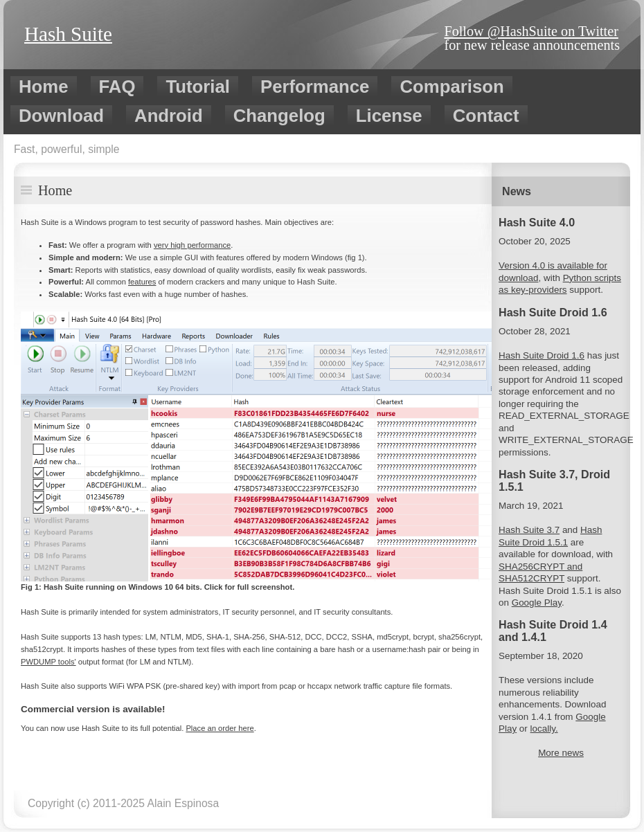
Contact (486, 116)
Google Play (537, 603)
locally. (544, 729)
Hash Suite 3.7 (529, 530)
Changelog (279, 116)
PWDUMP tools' (48, 662)
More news (561, 753)
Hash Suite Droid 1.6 (542, 355)
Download (61, 116)
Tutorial (198, 87)
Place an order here (220, 728)
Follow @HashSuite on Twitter (531, 31)
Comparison (451, 87)
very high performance (192, 245)
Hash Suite (68, 34)
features (142, 282)
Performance (315, 87)
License (389, 116)
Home (44, 87)
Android (169, 116)
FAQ (117, 87)
